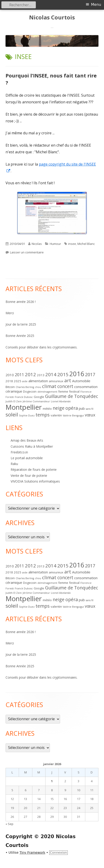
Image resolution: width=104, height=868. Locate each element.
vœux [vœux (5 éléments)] (90, 415)
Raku (14, 464)
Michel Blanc (86, 244)
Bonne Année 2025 (20, 336)
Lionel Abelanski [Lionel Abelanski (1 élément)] (61, 401)
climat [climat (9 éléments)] (49, 386)
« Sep (9, 824)
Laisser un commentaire (27, 252)
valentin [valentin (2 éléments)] (56, 415)
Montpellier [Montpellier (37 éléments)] (24, 407)
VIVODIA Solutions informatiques (35, 481)
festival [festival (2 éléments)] (74, 391)
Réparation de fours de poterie (34, 469)
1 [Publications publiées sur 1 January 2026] (52, 781)
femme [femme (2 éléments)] (63, 391)
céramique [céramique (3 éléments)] (14, 391)
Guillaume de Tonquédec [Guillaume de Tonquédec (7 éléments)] (72, 396)
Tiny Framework (32, 853)
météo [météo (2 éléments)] (47, 409)
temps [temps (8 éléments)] (43, 415)
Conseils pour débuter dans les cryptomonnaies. (41, 347)
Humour (55, 244)
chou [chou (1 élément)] (38, 387)
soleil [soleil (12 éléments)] (12, 414)
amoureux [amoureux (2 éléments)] (56, 381)
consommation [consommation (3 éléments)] (86, 387)
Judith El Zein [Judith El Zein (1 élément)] (14, 401)
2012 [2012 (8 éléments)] (31, 374)
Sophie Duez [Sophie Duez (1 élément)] (27, 416)
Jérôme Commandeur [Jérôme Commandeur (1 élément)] (36, 401)
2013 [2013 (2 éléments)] (41, 375)
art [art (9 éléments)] (68, 380)
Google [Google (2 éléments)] (39, 397)
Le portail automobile (27, 458)
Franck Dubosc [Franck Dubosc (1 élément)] (24, 397)
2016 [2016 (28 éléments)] (77, 374)
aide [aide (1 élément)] (25, 381)
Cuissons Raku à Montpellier (32, 446)
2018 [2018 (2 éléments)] (9, 381)
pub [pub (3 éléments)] (82, 408)
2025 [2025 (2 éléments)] (18, 381)
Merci (10, 313)
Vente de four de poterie (29, 476)
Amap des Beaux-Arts (27, 440)
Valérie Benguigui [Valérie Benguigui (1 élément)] (73, 416)
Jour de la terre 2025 (21, 324)
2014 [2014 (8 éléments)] (51, 374)
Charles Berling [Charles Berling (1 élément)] (25, 387)
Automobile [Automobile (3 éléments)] (81, 381)
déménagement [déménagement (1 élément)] (47, 392)
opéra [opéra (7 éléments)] (72, 408)
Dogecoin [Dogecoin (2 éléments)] (30, 391)
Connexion (58, 853)
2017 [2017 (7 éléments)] (90, 374)
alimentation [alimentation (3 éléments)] (38, 381)
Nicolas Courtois (52, 17)
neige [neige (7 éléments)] (59, 408)
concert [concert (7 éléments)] (65, 386)
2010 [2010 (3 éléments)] (10, 375)
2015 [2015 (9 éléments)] (63, 374)
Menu (96, 5)
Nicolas (37, 244)
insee (72, 244)
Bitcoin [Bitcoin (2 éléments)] (10, 387)
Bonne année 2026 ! (21, 302)
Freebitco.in (19, 452)
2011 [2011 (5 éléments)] (19, 375)
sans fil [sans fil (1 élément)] (90, 409)
